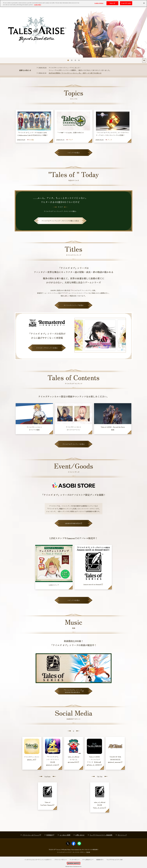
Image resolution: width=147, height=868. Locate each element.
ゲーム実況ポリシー (88, 860)
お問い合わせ (80, 835)
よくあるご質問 (65, 835)
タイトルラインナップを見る (74, 305)
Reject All (112, 3)
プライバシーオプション (32, 835)
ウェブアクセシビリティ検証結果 (101, 835)
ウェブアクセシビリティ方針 (115, 860)
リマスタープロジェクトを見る (47, 348)
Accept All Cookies (126, 3)
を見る (60, 221)
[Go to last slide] (76, 335)
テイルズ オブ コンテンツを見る (74, 444)
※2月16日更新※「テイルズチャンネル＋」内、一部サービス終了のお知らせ (75, 73)
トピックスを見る (74, 153)
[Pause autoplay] (144, 60)
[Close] (144, 3)
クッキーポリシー (75, 860)
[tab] (68, 60)
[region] (73, 3)
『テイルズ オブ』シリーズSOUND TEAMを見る (73, 691)
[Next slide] (124, 335)
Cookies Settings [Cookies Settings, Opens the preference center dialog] (99, 3)
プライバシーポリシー (61, 860)
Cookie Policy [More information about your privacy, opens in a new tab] (38, 5)
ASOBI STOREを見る (73, 523)
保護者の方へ (100, 860)
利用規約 (50, 835)
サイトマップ (122, 835)
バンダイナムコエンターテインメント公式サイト (38, 860)
